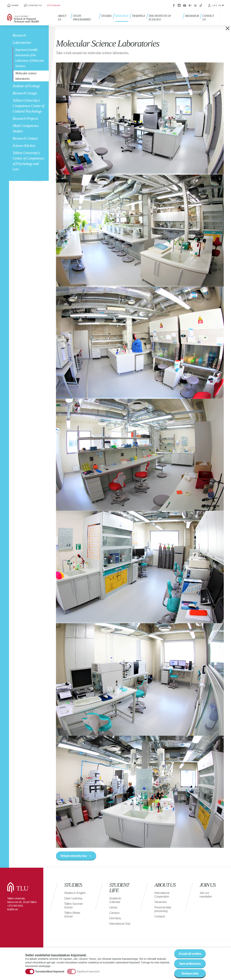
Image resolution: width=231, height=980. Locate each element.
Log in (217, 5)
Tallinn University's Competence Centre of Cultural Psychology (28, 106)
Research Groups (25, 93)
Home (15, 5)
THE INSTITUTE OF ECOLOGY (160, 18)
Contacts (35, 5)
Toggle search (226, 18)
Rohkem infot (190, 974)
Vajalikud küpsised (88, 972)
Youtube (185, 5)
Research (19, 35)
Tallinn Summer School (74, 906)
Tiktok (201, 5)
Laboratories (22, 42)
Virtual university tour (74, 856)
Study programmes (82, 18)
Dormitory (115, 918)
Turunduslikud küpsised (50, 972)
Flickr (190, 5)
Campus (115, 913)
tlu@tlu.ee (13, 909)
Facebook (174, 5)
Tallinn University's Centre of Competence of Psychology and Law (28, 161)
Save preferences (190, 964)
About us (62, 18)
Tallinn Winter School (72, 915)
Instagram (179, 5)
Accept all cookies (190, 954)
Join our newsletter (206, 895)
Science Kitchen (24, 145)
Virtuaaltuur (195, 5)
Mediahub (192, 16)
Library (113, 907)
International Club (120, 924)
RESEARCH (122, 16)
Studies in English (75, 893)
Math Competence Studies (26, 128)
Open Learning (73, 898)
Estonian (54, 5)
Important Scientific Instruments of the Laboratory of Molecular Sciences (30, 58)
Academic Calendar (115, 900)
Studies (106, 16)
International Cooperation (162, 895)
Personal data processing (163, 909)
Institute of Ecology (26, 86)
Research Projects (25, 118)
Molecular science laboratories (26, 76)
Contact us (208, 18)
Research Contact (25, 138)
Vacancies (161, 902)
